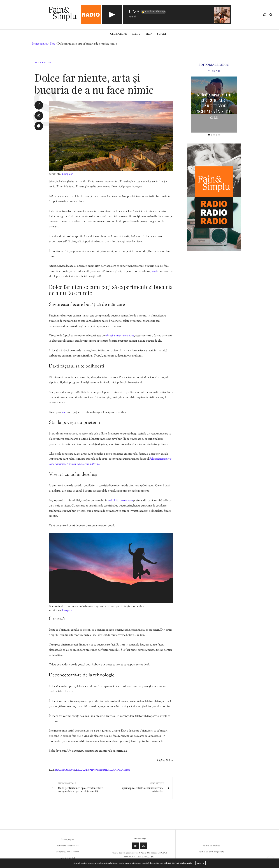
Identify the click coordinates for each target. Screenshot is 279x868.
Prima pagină (40, 44)
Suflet (162, 34)
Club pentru (119, 34)
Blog (53, 44)
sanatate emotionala (101, 770)
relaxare (82, 770)
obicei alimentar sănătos (120, 336)
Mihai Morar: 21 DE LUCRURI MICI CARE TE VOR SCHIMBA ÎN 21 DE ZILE (214, 106)
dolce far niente (65, 770)
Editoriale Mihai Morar (68, 846)
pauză (154, 271)
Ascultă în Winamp (153, 12)
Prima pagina (68, 840)
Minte (136, 34)
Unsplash (68, 174)
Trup (149, 34)
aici (64, 412)
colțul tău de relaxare (120, 501)
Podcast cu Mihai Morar (68, 852)
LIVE (134, 12)
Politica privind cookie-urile (178, 863)
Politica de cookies (211, 846)
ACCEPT (200, 863)
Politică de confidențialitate (211, 852)
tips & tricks (123, 770)
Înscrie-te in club (68, 858)
